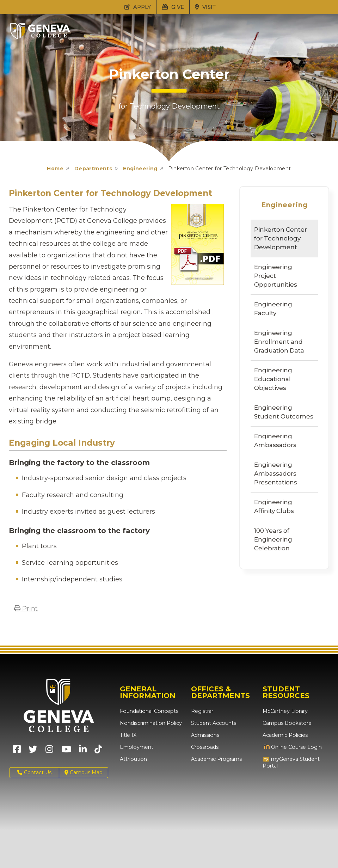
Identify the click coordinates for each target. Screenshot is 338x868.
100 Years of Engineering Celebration (273, 539)
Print (26, 609)
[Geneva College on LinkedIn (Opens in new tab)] (83, 751)
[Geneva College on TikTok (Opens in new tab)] (100, 751)
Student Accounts (213, 723)
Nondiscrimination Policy (150, 723)
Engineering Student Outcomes (284, 412)
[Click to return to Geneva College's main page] (40, 37)
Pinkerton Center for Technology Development (281, 238)
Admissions (205, 735)
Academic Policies (285, 735)
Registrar (202, 711)
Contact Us (34, 773)
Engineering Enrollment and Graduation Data (279, 342)
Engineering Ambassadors (275, 441)
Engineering (140, 169)
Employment (136, 747)
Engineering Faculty (273, 309)
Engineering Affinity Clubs (274, 506)
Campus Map (84, 773)
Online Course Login (292, 747)
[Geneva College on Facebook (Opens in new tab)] (17, 751)
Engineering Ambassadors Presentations (276, 473)
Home (55, 169)
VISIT (205, 7)
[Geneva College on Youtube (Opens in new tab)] (66, 751)
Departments (93, 169)
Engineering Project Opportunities (276, 276)
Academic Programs (216, 759)
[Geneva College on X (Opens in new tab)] (33, 751)
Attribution (133, 759)
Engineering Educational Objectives (273, 379)
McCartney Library (285, 711)
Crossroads (204, 747)
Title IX (128, 735)
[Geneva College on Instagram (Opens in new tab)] (49, 751)
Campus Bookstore (286, 723)
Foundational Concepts (148, 711)
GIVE (173, 7)
